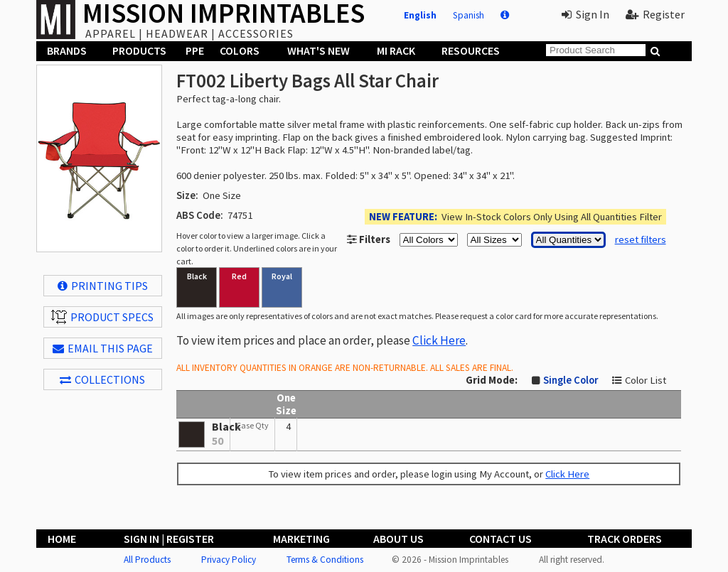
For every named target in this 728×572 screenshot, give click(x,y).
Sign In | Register (169, 539)
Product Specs (102, 317)
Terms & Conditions (325, 560)
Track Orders (625, 539)
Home (62, 539)
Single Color (571, 380)
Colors (240, 50)
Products (139, 50)
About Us (398, 539)
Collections (102, 379)
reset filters (641, 239)
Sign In (585, 14)
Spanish (469, 15)
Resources (471, 50)
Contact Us (500, 539)
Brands (67, 50)
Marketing (301, 539)
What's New (318, 50)
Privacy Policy (229, 560)
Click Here (439, 340)
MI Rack (396, 50)
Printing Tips (103, 286)
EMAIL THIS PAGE (103, 348)
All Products (147, 560)
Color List (646, 380)
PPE (195, 50)
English (420, 15)
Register (655, 14)
